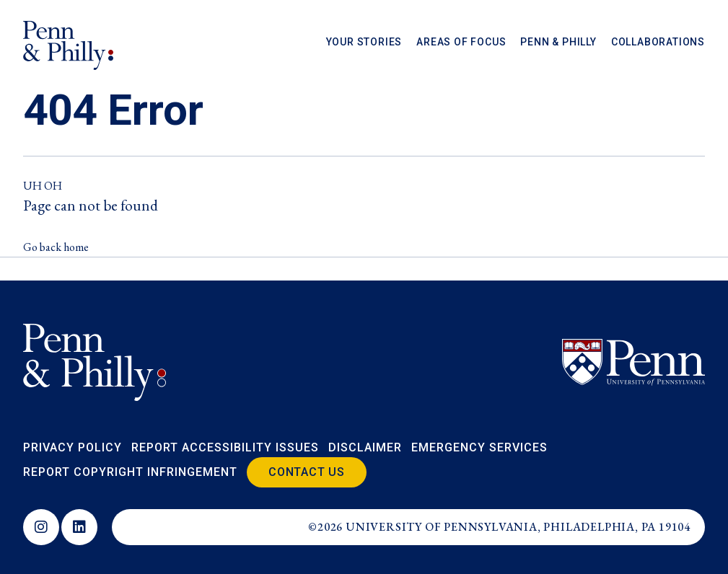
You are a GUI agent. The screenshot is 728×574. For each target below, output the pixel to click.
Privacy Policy (73, 447)
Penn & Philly (558, 43)
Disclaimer (365, 447)
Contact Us (307, 472)
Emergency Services (479, 447)
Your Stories (364, 43)
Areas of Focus (461, 43)
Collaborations (658, 43)
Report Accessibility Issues (225, 447)
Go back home (56, 247)
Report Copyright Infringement (130, 472)
